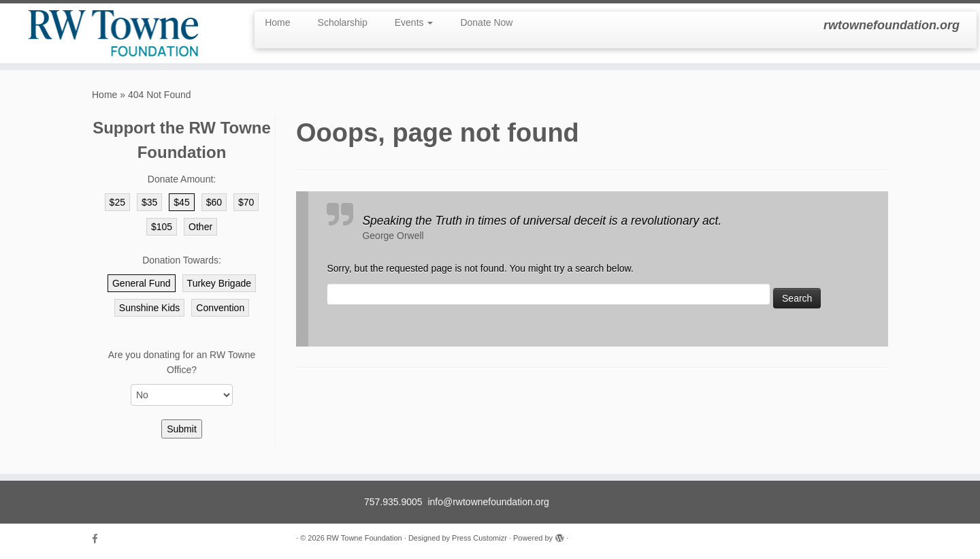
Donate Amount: (182, 179)
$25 (117, 202)
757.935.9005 (393, 502)
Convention (220, 308)
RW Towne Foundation (364, 538)
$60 (214, 202)
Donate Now (486, 22)
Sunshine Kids (150, 308)
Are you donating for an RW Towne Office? (182, 362)
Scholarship (343, 22)
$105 (162, 227)
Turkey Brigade (219, 283)
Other (200, 227)
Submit (182, 429)
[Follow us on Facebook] (99, 539)
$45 (181, 202)
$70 (246, 202)
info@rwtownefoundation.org (488, 502)
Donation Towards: (182, 260)
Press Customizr (479, 538)
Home (277, 22)
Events (414, 22)
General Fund (142, 283)
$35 (149, 202)
